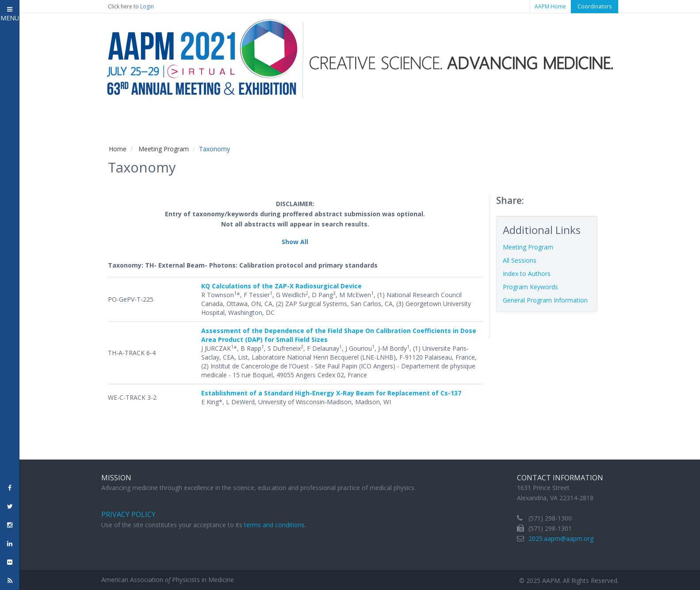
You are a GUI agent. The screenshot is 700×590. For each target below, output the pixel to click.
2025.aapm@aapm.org (561, 538)
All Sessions (520, 260)
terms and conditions (274, 525)
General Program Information (545, 300)
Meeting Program (164, 149)
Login (147, 6)
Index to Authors (527, 274)
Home (118, 149)
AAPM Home (550, 6)
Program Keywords (530, 287)
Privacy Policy (128, 514)
